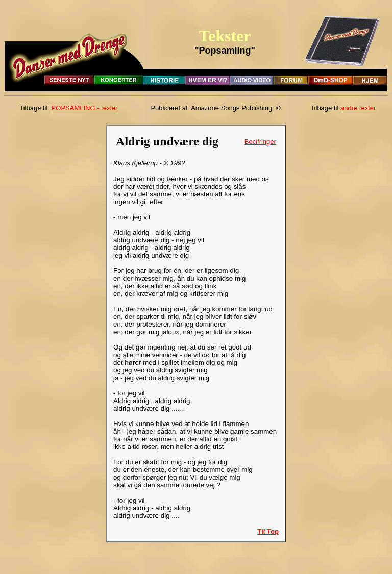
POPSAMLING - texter (85, 108)
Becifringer (260, 142)
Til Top (268, 531)
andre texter (358, 108)
